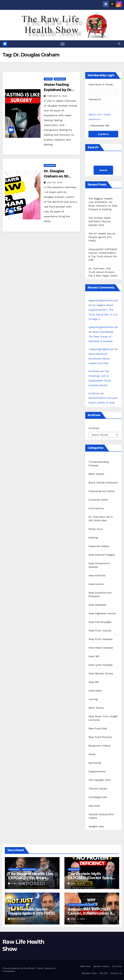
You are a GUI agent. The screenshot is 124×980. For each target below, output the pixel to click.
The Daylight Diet (100, 780)
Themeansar (9, 971)
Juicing (93, 699)
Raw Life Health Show (12, 25)
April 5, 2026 (78, 884)
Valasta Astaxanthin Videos (101, 816)
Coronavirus (96, 508)
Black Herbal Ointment (103, 483)
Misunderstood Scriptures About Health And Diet (99, 359)
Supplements (97, 771)
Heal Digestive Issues (102, 613)
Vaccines (94, 806)
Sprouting (95, 763)
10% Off (103, 973)
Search (93, 147)
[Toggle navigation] (63, 44)
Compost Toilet (98, 500)
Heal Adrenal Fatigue (102, 555)
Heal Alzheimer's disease (99, 565)
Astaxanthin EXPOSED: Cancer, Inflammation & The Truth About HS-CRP (91, 913)
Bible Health (96, 474)
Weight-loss (96, 826)
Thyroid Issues (98, 789)
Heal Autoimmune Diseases (100, 594)
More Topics (96, 708)
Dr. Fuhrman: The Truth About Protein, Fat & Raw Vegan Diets (103, 272)
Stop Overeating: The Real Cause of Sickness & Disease (101, 337)
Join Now (117, 966)
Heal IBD (94, 656)
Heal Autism (96, 584)
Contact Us (116, 973)
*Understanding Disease (99, 464)
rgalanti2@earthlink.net (103, 300)
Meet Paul (85, 966)
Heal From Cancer (100, 631)
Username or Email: (101, 84)
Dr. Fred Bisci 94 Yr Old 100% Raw (101, 519)
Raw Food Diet (98, 728)
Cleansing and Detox (102, 491)
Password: (95, 99)
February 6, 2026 (57, 96)
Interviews (60, 79)
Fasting (48, 79)
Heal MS (94, 682)
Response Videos (99, 746)
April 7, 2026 (18, 884)
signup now (95, 114)
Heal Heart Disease (101, 648)
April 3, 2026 (18, 919)
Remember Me (99, 126)
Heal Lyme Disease (101, 665)
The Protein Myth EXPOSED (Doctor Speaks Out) (100, 221)
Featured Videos (99, 546)
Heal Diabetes (97, 605)
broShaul (94, 371)
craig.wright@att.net (101, 349)
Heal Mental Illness (101, 673)
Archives (94, 428)
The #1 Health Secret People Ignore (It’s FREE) (102, 237)
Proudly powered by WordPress (19, 968)
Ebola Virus (96, 529)
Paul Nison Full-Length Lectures (103, 718)
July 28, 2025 (55, 182)
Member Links (89, 973)
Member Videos (101, 966)
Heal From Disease (101, 639)
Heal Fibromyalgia (100, 622)
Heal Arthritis (97, 575)
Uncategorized (98, 797)
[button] (119, 44)
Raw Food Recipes (100, 737)
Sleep (92, 754)
